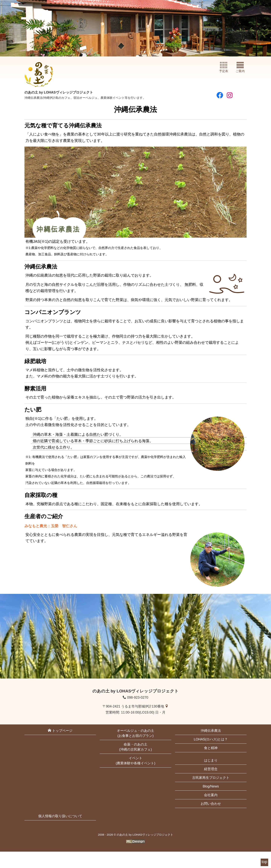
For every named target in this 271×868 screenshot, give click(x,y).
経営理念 (211, 785)
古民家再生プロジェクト (211, 794)
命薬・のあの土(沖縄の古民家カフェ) (135, 763)
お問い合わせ (211, 820)
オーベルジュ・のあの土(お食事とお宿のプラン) (135, 750)
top (265, 862)
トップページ (60, 747)
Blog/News (211, 803)
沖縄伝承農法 (211, 747)
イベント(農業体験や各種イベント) (135, 777)
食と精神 (211, 764)
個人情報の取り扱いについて (60, 832)
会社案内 (211, 811)
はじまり (211, 777)
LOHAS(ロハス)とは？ (211, 756)
